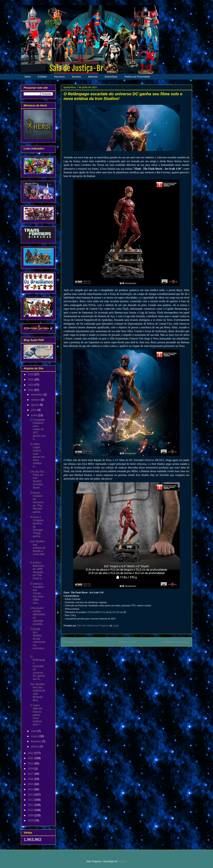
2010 (31, 810)
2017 (31, 774)
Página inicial (127, 642)
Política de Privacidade (137, 77)
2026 (31, 374)
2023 (31, 390)
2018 (31, 769)
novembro (37, 395)
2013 (31, 795)
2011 (31, 805)
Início (28, 77)
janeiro (35, 747)
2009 (31, 815)
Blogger (122, 861)
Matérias (93, 77)
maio (34, 731)
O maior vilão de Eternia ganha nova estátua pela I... (36, 715)
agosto (35, 405)
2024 (31, 385)
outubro (36, 400)
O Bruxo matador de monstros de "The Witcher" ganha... (37, 502)
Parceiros (60, 77)
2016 (31, 779)
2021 (31, 758)
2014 (31, 789)
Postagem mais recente (78, 642)
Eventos (77, 77)
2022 (31, 753)
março (35, 736)
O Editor (43, 77)
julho (34, 410)
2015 (31, 784)
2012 (31, 800)
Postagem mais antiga (176, 642)
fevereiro (37, 741)
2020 (31, 763)
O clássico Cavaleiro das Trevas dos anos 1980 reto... (37, 593)
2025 (31, 380)
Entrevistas (111, 77)
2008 (31, 821)
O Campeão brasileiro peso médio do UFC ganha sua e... (38, 429)
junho (35, 415)
